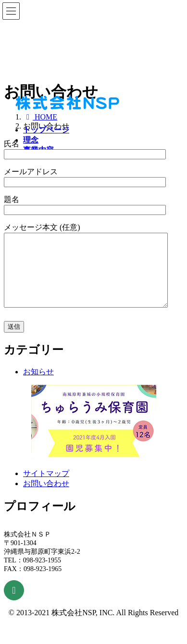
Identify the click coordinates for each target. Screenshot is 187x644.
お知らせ (38, 386)
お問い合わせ (46, 498)
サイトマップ (46, 488)
